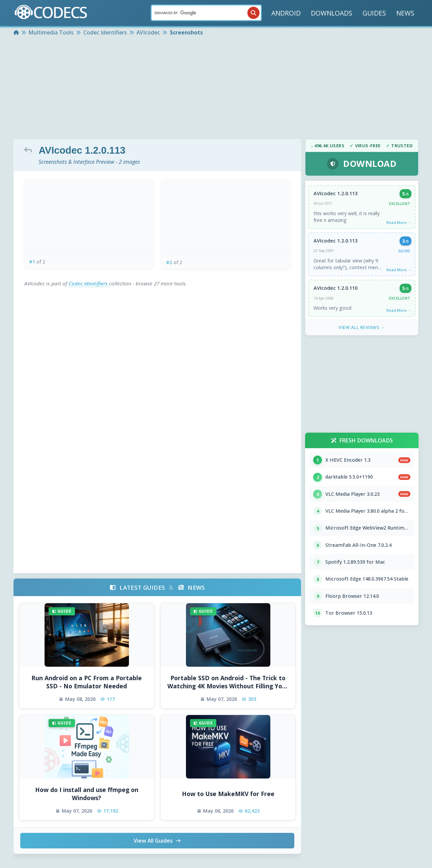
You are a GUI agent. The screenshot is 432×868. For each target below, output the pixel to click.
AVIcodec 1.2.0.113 (335, 194)
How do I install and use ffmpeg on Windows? (87, 794)
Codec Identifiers (89, 283)
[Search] (206, 13)
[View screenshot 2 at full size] (226, 218)
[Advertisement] (216, 88)
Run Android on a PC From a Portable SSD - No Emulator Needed (87, 682)
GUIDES (374, 13)
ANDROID (286, 13)
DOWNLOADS (332, 13)
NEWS (405, 13)
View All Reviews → (362, 329)
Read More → (399, 223)
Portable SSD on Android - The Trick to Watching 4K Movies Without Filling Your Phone (228, 682)
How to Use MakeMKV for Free (228, 794)
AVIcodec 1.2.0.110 (335, 289)
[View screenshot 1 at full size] (89, 217)
